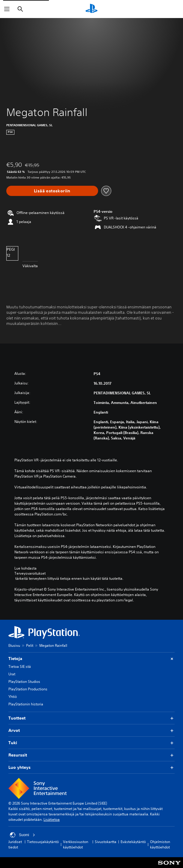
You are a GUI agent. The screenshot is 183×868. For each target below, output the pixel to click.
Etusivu (14, 645)
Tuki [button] (91, 743)
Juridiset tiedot (15, 844)
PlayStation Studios (24, 682)
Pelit (30, 645)
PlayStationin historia (26, 704)
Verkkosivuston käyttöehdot (76, 844)
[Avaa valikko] (7, 9)
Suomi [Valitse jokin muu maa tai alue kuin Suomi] (22, 835)
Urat (12, 674)
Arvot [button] (91, 730)
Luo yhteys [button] (91, 767)
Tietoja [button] (91, 659)
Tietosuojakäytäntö (43, 842)
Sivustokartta (106, 842)
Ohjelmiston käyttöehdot (160, 844)
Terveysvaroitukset (30, 573)
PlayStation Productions (28, 689)
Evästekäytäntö (133, 842)
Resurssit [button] (91, 755)
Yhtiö (13, 697)
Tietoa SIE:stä (20, 666)
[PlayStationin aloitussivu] (91, 9)
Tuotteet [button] (91, 718)
